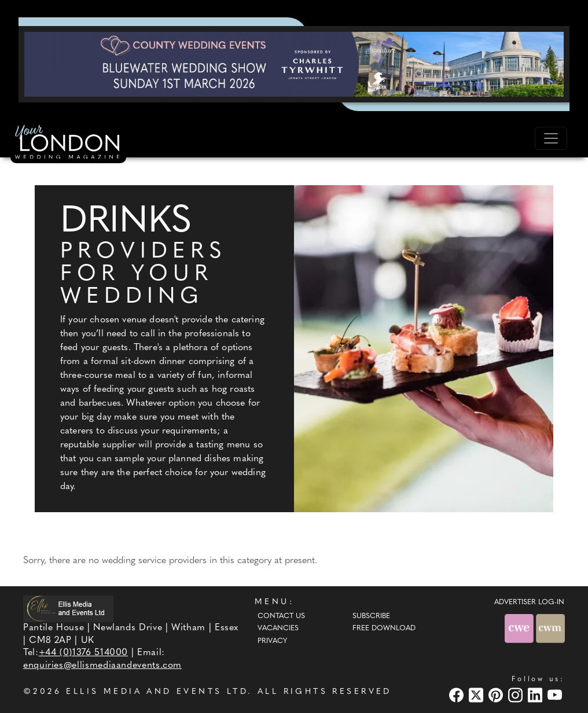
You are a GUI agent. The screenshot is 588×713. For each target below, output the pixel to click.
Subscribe (371, 616)
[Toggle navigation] (551, 138)
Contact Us (281, 616)
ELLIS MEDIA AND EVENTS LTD (157, 692)
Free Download (384, 629)
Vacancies (278, 629)
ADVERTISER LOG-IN (529, 602)
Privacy (272, 641)
